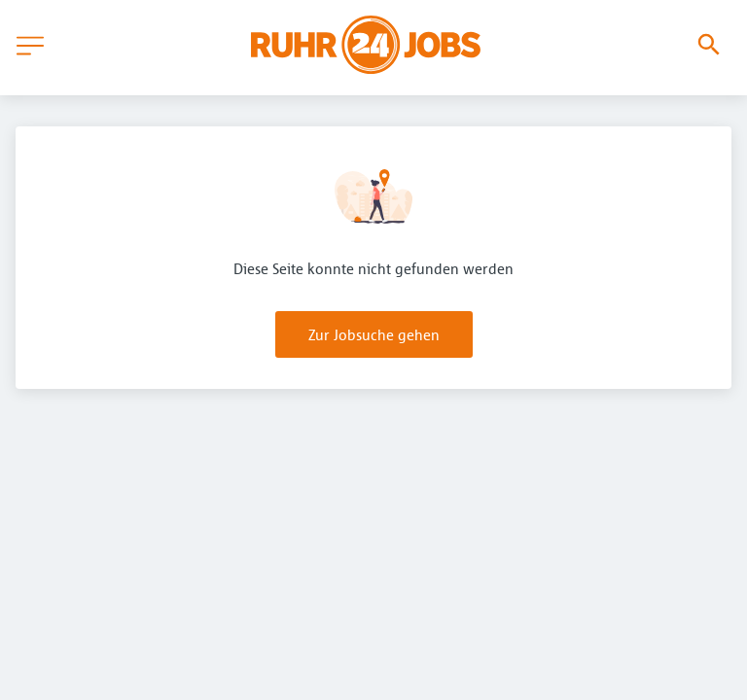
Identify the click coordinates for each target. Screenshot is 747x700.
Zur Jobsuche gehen (374, 334)
